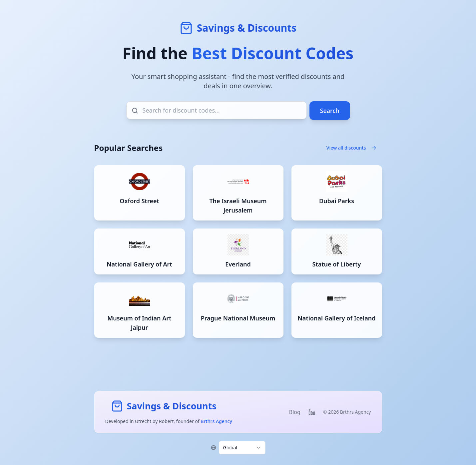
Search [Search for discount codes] (330, 111)
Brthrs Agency (216, 421)
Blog (295, 412)
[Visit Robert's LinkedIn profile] (312, 412)
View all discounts (352, 148)
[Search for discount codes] (217, 110)
